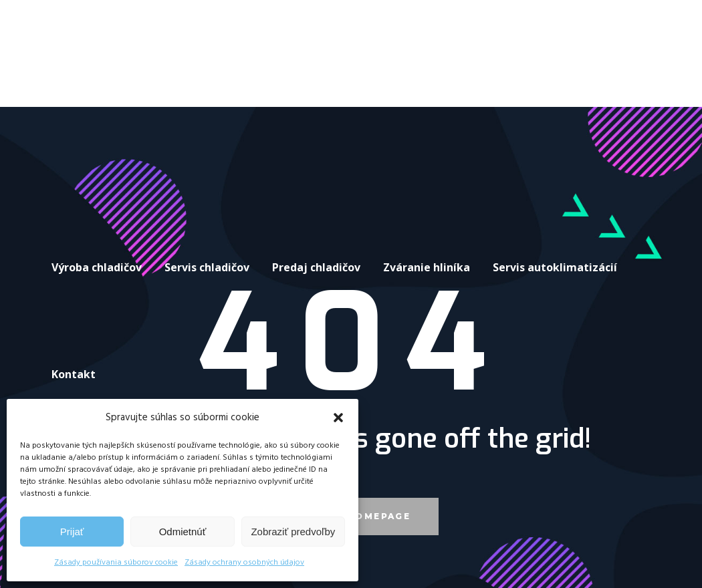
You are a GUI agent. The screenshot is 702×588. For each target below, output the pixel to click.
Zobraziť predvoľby (293, 532)
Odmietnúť (183, 532)
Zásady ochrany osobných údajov (244, 563)
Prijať (72, 532)
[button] (338, 418)
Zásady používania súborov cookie (116, 563)
